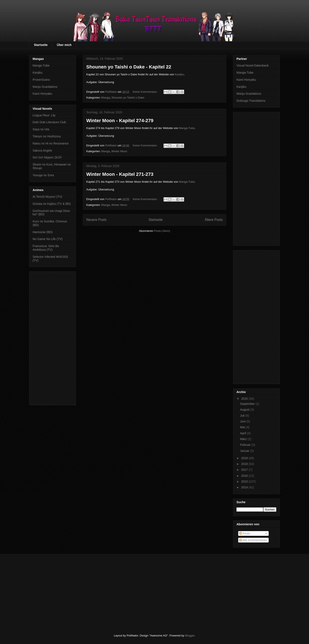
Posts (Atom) (162, 231)
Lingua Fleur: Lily (44, 115)
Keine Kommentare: (146, 92)
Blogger (190, 636)
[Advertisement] (53, 337)
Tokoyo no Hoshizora (47, 136)
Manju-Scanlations (45, 87)
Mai (243, 427)
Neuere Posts (96, 220)
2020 (245, 399)
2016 (245, 476)
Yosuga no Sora (43, 175)
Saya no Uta (41, 129)
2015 (245, 481)
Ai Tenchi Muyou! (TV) (47, 197)
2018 (245, 464)
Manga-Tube (187, 128)
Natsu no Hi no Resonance (51, 143)
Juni (243, 421)
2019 (245, 458)
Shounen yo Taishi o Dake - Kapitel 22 (129, 67)
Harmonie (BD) (43, 232)
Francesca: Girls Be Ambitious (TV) (46, 248)
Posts (245, 533)
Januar (245, 451)
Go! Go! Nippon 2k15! (47, 157)
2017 (245, 470)
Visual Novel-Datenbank (253, 65)
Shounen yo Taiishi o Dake (128, 98)
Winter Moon (119, 151)
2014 (245, 487)
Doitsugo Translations (251, 101)
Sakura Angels (42, 150)
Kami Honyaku (42, 94)
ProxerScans (41, 80)
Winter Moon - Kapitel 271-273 (120, 174)
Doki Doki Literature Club (49, 122)
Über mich (64, 45)
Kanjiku (179, 74)
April (244, 433)
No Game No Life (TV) (48, 239)
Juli (243, 416)
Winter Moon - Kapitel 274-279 (120, 121)
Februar (246, 445)
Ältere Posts (214, 220)
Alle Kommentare (252, 540)
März (244, 439)
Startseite (41, 45)
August (245, 410)
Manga (106, 98)
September (248, 404)
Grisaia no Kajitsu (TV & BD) (52, 204)
